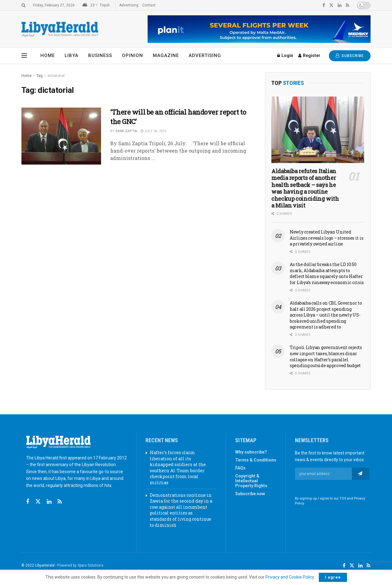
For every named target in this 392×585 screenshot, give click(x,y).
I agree (333, 577)
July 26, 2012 (153, 131)
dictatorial (56, 76)
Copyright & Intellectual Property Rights (251, 481)
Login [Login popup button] (285, 55)
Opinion (132, 55)
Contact (149, 5)
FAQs (240, 468)
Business (100, 55)
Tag (40, 76)
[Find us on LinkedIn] (360, 566)
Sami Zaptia (126, 131)
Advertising (129, 5)
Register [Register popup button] (309, 55)
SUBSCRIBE (350, 56)
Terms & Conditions (256, 460)
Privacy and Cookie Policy (290, 577)
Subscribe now (250, 494)
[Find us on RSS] (60, 502)
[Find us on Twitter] (38, 502)
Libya (72, 55)
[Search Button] (23, 5)
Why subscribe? (251, 452)
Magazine (166, 55)
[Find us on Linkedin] (49, 502)
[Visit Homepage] (60, 29)
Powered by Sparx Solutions (80, 565)
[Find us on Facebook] (28, 502)
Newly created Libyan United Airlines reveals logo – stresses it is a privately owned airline (326, 238)
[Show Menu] (24, 55)
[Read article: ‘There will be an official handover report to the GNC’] (61, 136)
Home (48, 55)
